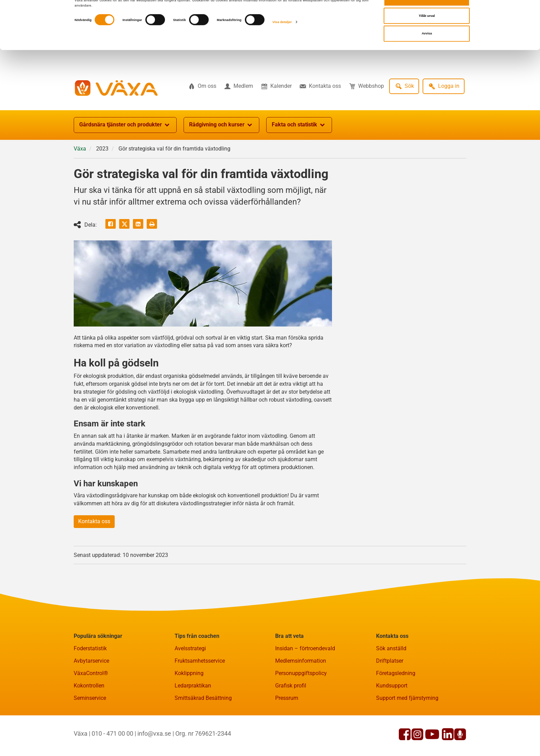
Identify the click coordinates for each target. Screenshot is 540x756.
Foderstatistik (90, 648)
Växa (80, 149)
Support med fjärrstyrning (407, 698)
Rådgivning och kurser (221, 125)
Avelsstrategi (190, 648)
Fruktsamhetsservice (200, 661)
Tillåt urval (427, 34)
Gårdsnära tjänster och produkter (125, 125)
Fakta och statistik (299, 125)
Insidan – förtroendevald (305, 648)
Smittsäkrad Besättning (203, 698)
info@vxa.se (154, 733)
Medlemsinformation (301, 661)
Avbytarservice (91, 661)
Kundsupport (392, 686)
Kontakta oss (94, 521)
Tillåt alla (427, 16)
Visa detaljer (282, 40)
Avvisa (427, 52)
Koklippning (189, 673)
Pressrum (287, 698)
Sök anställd (391, 648)
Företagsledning (396, 673)
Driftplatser (390, 661)
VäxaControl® (91, 673)
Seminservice (90, 698)
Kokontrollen (89, 686)
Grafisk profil (291, 686)
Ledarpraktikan (193, 686)
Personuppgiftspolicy (301, 673)
